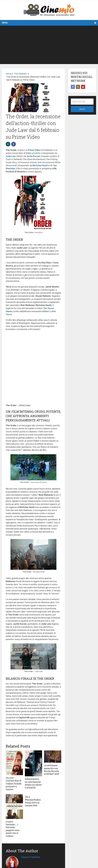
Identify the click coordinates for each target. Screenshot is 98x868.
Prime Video (34, 150)
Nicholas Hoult (40, 165)
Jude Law (11, 156)
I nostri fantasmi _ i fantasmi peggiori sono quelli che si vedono (13, 829)
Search (82, 109)
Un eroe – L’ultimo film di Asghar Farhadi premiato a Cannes (14, 784)
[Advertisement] (49, 45)
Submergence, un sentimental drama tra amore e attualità (33, 783)
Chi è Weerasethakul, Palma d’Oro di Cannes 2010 (33, 801)
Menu (5, 23)
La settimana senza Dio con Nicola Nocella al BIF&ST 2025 (52, 770)
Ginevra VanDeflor (31, 857)
